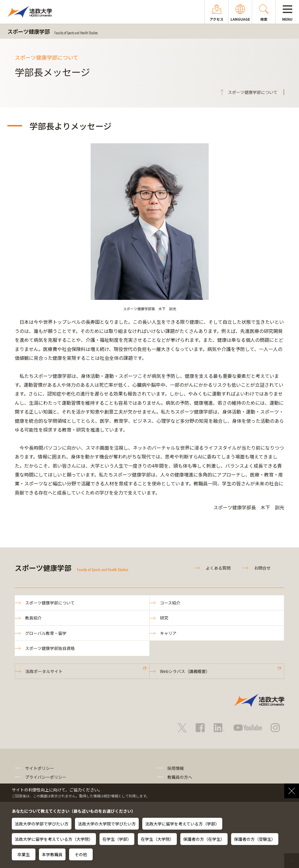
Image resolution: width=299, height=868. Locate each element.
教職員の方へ (180, 777)
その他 (81, 854)
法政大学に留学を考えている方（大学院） (54, 839)
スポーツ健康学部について (50, 603)
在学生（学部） (117, 839)
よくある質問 (218, 568)
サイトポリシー (40, 768)
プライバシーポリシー (46, 777)
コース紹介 (170, 603)
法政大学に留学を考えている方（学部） (182, 824)
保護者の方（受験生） (255, 839)
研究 (164, 618)
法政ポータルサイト (44, 671)
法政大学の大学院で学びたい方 (107, 824)
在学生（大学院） (157, 839)
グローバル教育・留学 (46, 633)
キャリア (168, 633)
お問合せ (262, 568)
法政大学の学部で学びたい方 (42, 824)
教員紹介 (33, 618)
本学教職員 (52, 854)
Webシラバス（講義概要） (185, 671)
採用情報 (176, 768)
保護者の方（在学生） (204, 839)
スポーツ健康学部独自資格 (50, 648)
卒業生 (24, 854)
